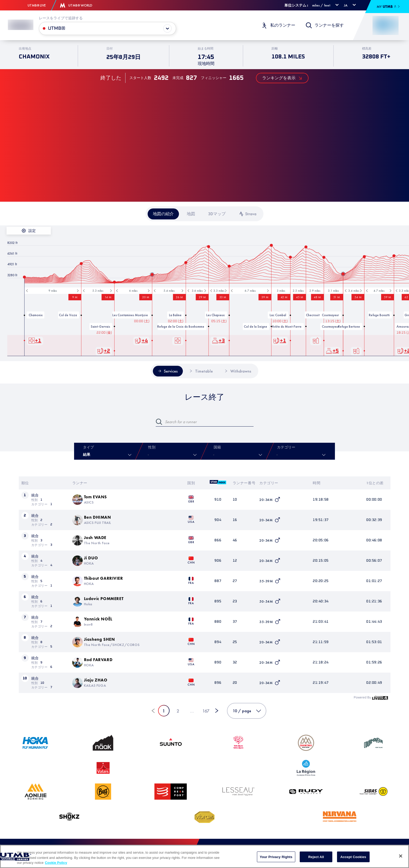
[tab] (163, 214)
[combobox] (214, 455)
